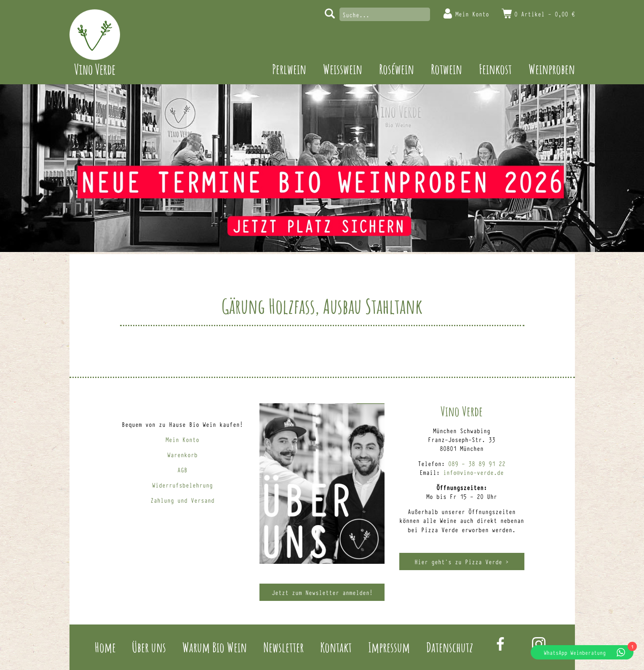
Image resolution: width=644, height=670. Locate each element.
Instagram (539, 644)
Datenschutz (450, 647)
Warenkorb (182, 454)
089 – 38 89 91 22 (477, 463)
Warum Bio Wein (215, 647)
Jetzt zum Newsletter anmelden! (322, 592)
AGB (182, 470)
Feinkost (495, 69)
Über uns (149, 647)
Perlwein (289, 69)
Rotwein (446, 69)
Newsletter (283, 647)
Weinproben (552, 69)
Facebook (500, 644)
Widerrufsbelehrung (182, 485)
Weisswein (343, 69)
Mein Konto (472, 14)
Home (105, 647)
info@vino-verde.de (473, 472)
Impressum (389, 647)
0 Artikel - (545, 14)
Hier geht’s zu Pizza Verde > (462, 561)
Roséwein (397, 69)
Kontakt (336, 647)
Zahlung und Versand (182, 500)
